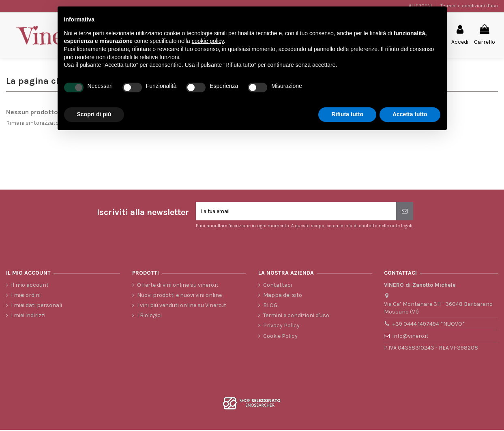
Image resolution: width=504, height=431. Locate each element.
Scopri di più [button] (94, 114)
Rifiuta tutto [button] (347, 114)
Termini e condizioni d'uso (469, 6)
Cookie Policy (280, 337)
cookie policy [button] (208, 41)
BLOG (270, 306)
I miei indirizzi (28, 317)
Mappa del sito (283, 296)
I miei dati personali (36, 306)
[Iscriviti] (405, 212)
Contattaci (278, 286)
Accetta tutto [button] (410, 114)
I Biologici (149, 317)
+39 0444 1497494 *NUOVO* (429, 325)
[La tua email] (296, 212)
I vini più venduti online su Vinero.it (182, 306)
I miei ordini (26, 296)
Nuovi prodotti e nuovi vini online (179, 296)
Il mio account (30, 286)
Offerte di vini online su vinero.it (178, 286)
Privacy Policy (281, 327)
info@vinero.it (411, 337)
